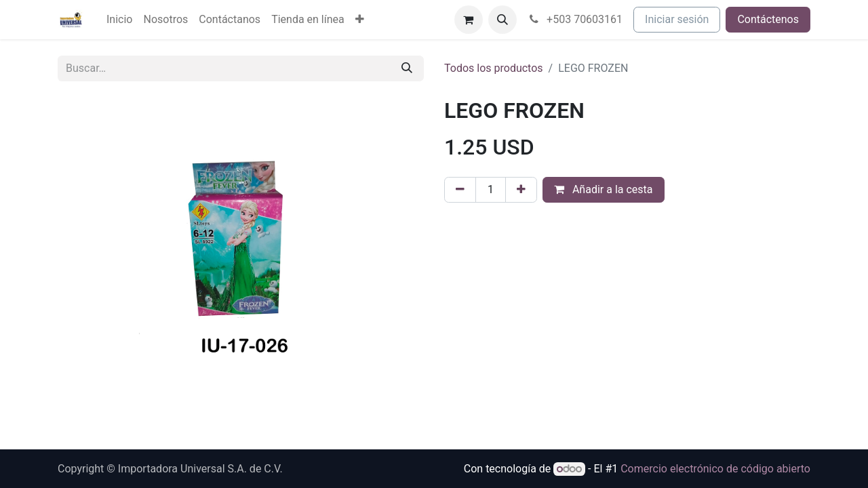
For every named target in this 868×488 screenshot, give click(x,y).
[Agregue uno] (521, 190)
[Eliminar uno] (460, 190)
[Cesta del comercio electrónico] (469, 20)
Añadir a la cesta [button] (604, 189)
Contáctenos (768, 19)
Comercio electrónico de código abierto (715, 469)
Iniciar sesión (677, 19)
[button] (502, 20)
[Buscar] (407, 68)
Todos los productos (494, 68)
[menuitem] (119, 20)
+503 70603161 (575, 19)
